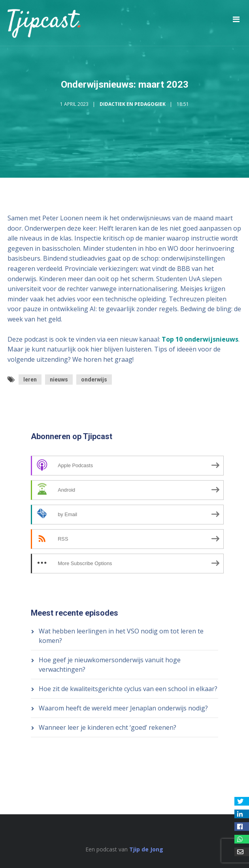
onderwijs (94, 380)
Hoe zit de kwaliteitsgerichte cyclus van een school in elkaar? (128, 689)
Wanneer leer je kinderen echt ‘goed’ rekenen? (108, 727)
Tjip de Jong (146, 849)
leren (30, 380)
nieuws (59, 380)
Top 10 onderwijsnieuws (200, 339)
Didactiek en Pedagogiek (133, 104)
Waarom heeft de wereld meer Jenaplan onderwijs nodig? (123, 708)
